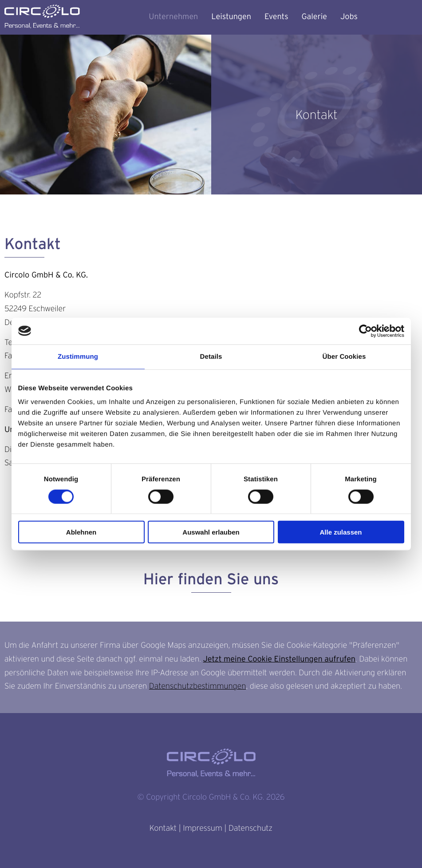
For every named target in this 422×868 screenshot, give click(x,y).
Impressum (202, 828)
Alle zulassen (341, 532)
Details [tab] (211, 356)
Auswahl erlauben (211, 532)
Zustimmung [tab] (78, 356)
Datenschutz (250, 828)
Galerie (314, 17)
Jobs (349, 17)
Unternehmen (173, 17)
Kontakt (163, 828)
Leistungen (231, 17)
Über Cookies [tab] (344, 356)
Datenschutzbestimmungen (198, 686)
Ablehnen (81, 532)
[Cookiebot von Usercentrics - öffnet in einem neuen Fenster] (365, 331)
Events (276, 17)
